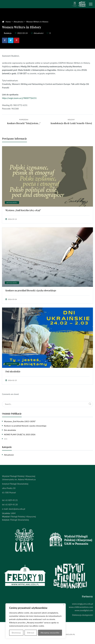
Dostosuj (16, 633)
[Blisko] (64, 605)
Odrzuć (31, 633)
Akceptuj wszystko (50, 633)
